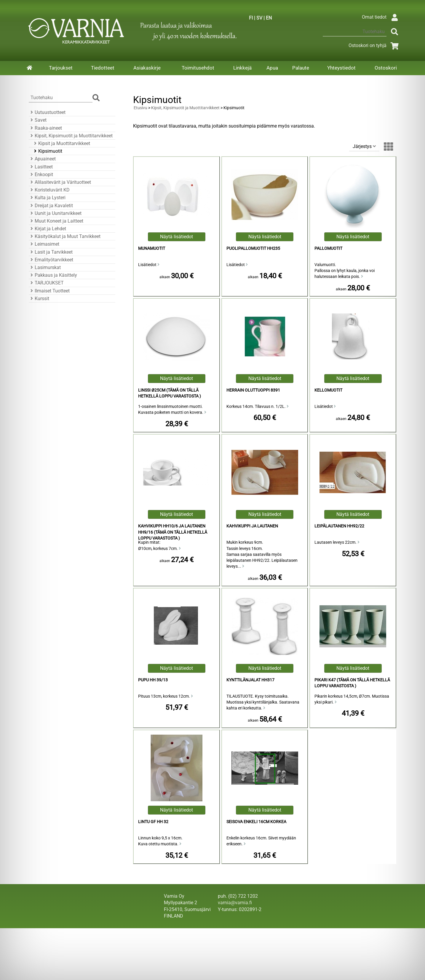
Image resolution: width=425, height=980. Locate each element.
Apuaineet (42, 159)
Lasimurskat (45, 267)
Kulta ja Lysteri (47, 198)
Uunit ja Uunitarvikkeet (55, 213)
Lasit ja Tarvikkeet (51, 252)
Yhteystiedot (341, 68)
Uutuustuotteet (47, 112)
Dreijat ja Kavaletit (51, 206)
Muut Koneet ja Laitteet (56, 221)
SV (259, 18)
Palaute (301, 68)
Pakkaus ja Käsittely (53, 275)
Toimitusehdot (198, 68)
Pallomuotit (328, 248)
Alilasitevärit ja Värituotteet (60, 182)
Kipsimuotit (47, 151)
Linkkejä (242, 68)
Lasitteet (41, 167)
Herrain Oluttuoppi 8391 (253, 390)
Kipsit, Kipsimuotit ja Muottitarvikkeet (71, 136)
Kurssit (39, 298)
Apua (272, 68)
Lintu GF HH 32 (153, 822)
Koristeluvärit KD (49, 190)
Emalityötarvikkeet (51, 260)
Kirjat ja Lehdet (47, 229)
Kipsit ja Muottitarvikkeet (61, 143)
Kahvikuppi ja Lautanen (252, 526)
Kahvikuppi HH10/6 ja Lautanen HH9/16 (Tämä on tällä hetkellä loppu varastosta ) (173, 532)
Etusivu (140, 108)
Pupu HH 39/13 (153, 680)
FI (251, 18)
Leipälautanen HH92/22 (339, 526)
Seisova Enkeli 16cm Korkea (256, 822)
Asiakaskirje (147, 68)
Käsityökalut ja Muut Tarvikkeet (65, 236)
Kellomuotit (328, 390)
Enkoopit (41, 174)
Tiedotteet (103, 68)
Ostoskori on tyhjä (375, 45)
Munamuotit (152, 248)
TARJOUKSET (46, 283)
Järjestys (364, 146)
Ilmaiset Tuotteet (49, 291)
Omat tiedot (381, 17)
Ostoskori (386, 68)
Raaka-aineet (45, 128)
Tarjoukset (61, 68)
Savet (38, 120)
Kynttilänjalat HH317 (250, 680)
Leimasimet (44, 244)
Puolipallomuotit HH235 (253, 248)
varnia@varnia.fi (235, 903)
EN (269, 18)
